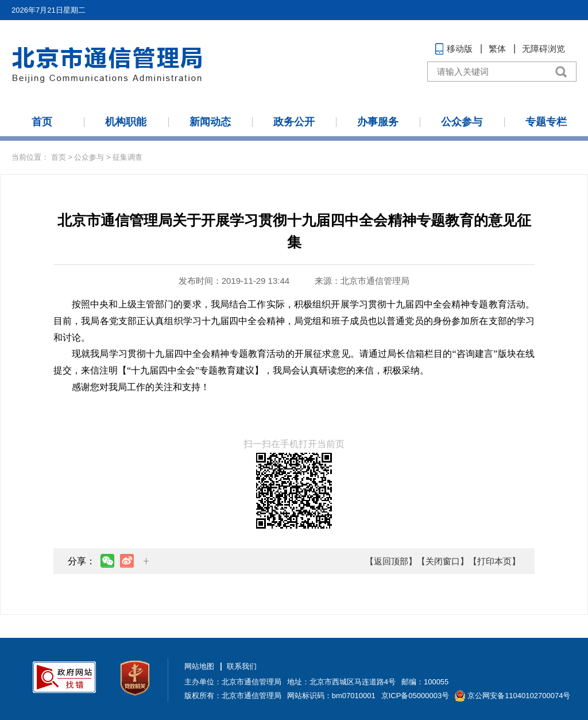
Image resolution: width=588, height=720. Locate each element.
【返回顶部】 (391, 561)
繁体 (497, 49)
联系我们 (242, 666)
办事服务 (378, 122)
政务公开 (294, 122)
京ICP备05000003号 (415, 696)
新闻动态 (210, 122)
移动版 (460, 49)
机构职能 (126, 122)
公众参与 (462, 122)
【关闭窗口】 (443, 561)
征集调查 (127, 157)
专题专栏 (546, 122)
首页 (42, 122)
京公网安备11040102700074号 (519, 696)
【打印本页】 (494, 561)
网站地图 (199, 666)
